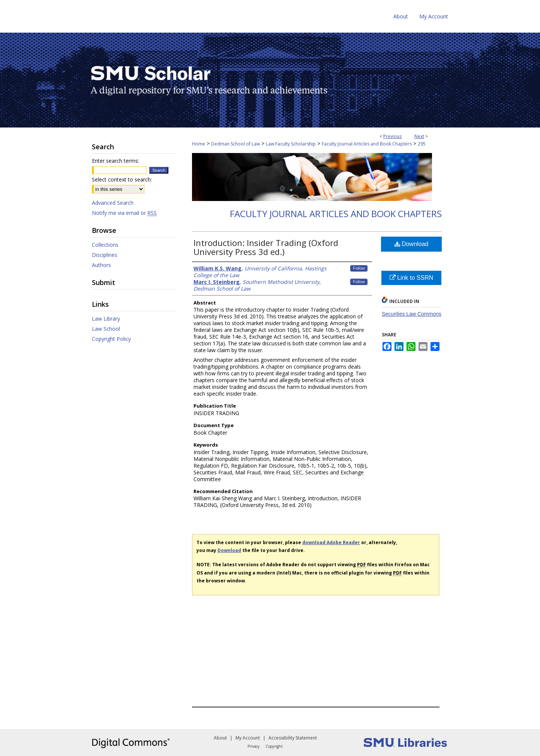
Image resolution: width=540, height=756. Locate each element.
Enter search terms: (115, 161)
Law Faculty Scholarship (291, 144)
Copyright (274, 746)
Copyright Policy (111, 339)
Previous (392, 136)
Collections (105, 245)
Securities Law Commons (412, 314)
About (220, 738)
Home (199, 144)
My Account (248, 738)
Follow (359, 268)
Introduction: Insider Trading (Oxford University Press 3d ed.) (266, 247)
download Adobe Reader (331, 542)
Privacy (253, 746)
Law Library (106, 319)
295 (422, 144)
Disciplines (105, 255)
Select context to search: (122, 179)
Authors (101, 265)
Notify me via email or (124, 213)
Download (412, 244)
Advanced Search (113, 203)
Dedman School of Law (235, 144)
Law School (106, 329)
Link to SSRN (411, 278)
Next (419, 136)
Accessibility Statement (293, 738)
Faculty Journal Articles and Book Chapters (367, 144)
